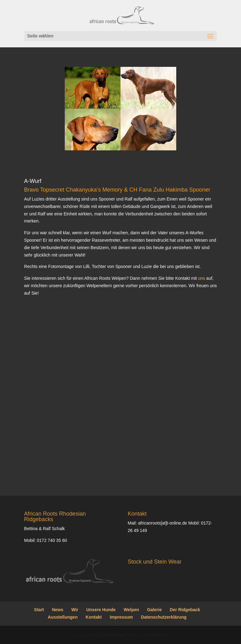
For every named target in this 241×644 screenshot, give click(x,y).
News (58, 610)
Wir (75, 610)
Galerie (154, 610)
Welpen (131, 610)
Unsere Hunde (101, 610)
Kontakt (94, 617)
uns (202, 278)
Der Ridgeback (185, 610)
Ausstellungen (63, 617)
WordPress (158, 635)
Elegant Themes (110, 635)
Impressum (121, 617)
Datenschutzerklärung (164, 617)
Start (39, 610)
